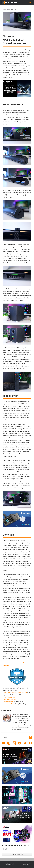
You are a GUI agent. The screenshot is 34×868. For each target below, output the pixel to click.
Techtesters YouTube (9, 697)
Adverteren (26, 865)
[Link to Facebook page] (20, 743)
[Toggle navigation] (30, 2)
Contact (26, 866)
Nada (29, 863)
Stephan (7, 9)
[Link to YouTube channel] (3, 743)
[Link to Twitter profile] (25, 743)
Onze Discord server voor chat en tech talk (15, 692)
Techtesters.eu (10, 865)
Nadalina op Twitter (9, 704)
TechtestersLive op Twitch (11, 699)
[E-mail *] (10, 849)
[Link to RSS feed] (31, 743)
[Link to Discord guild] (14, 743)
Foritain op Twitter (9, 702)
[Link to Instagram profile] (9, 743)
